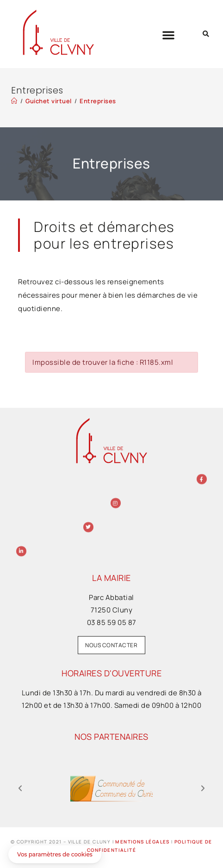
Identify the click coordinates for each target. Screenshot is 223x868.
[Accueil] (14, 101)
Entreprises (98, 101)
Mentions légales (142, 842)
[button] (169, 35)
